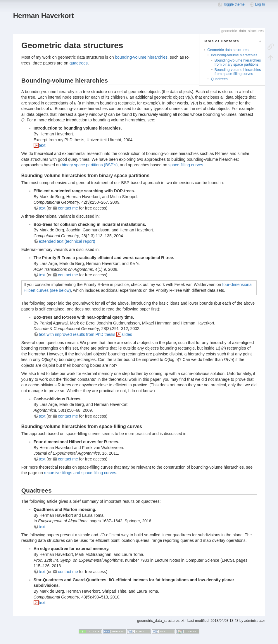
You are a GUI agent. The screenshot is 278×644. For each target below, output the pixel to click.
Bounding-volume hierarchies (234, 55)
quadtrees (79, 63)
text (42, 145)
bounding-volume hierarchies (141, 57)
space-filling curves (186, 165)
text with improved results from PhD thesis (77, 334)
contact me (68, 208)
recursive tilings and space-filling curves (80, 473)
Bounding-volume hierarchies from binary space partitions (238, 62)
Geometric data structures (228, 50)
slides (127, 334)
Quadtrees (219, 79)
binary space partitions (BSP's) (90, 165)
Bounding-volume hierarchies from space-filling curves (238, 72)
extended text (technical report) (67, 241)
